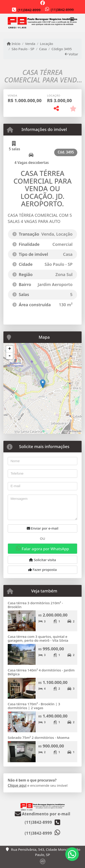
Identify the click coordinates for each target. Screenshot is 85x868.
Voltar (72, 54)
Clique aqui (17, 785)
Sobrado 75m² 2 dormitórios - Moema (39, 737)
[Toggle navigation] (72, 20)
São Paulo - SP (23, 49)
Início (14, 44)
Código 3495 (62, 49)
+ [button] (10, 349)
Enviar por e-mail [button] (43, 528)
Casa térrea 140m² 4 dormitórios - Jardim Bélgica (41, 672)
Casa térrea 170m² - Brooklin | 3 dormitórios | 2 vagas (34, 706)
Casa (43, 49)
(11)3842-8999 (29, 10)
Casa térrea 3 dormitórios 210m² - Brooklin (35, 605)
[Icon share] (43, 3)
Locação (46, 44)
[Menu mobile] (42, 23)
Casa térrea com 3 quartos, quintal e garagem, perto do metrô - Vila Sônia (38, 638)
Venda (30, 44)
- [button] (10, 356)
